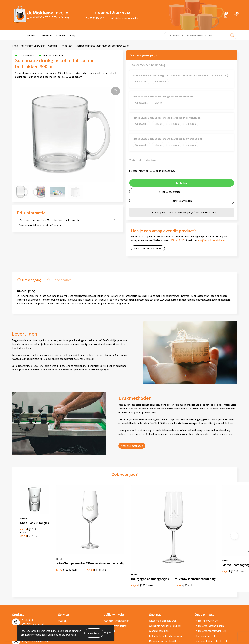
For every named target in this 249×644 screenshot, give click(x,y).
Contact (61, 35)
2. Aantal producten (143, 160)
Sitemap (63, 601)
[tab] (29, 280)
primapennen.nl (205, 601)
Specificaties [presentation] (60, 279)
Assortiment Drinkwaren (33, 46)
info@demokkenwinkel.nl (123, 18)
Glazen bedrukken (159, 596)
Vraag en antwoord (68, 596)
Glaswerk (53, 46)
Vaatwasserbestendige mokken (166, 611)
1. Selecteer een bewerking (147, 65)
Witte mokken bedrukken (163, 586)
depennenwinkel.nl (206, 586)
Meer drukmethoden (132, 445)
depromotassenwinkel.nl (210, 591)
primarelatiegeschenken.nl (211, 606)
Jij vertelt (63, 591)
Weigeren (107, 633)
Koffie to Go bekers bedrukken (165, 601)
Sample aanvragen (182, 201)
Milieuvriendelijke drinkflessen (166, 606)
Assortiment (29, 35)
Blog (73, 35)
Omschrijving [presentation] (31, 279)
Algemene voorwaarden (116, 586)
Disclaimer (109, 596)
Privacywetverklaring (115, 591)
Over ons (63, 586)
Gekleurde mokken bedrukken (165, 591)
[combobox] (201, 35)
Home (15, 46)
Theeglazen (66, 46)
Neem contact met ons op (148, 248)
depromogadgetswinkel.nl (210, 596)
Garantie (47, 35)
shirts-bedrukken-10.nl (209, 611)
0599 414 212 (95, 18)
